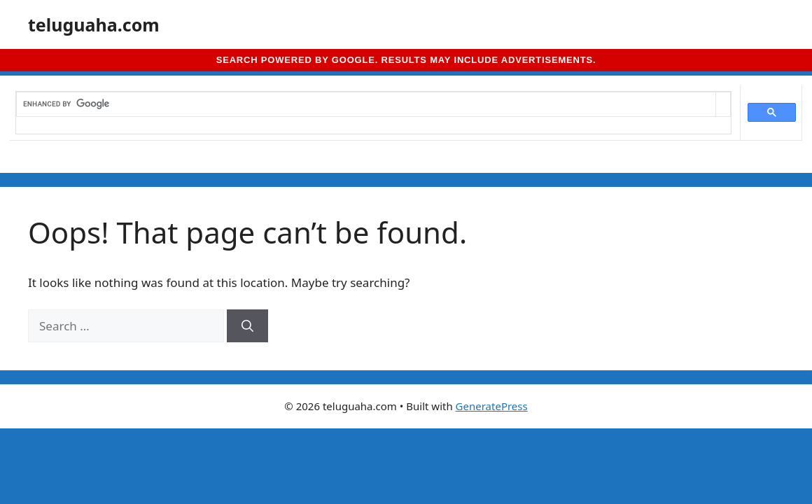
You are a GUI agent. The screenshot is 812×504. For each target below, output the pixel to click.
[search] (366, 104)
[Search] (247, 326)
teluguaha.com (94, 24)
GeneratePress (492, 406)
